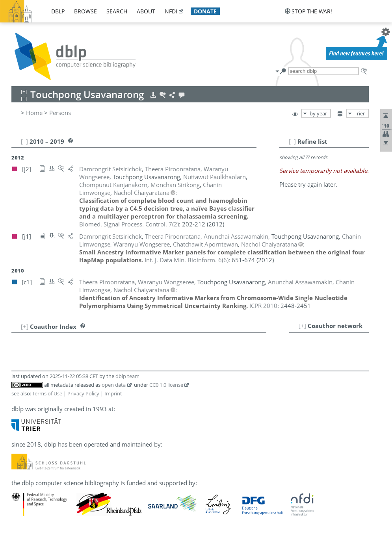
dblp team (127, 376)
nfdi (171, 11)
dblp (58, 11)
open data (114, 385)
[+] (302, 326)
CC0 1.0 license (166, 385)
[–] (292, 141)
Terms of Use (47, 393)
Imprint (113, 393)
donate (205, 11)
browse (85, 11)
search (117, 11)
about (146, 11)
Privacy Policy (83, 393)
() (129, 224)
